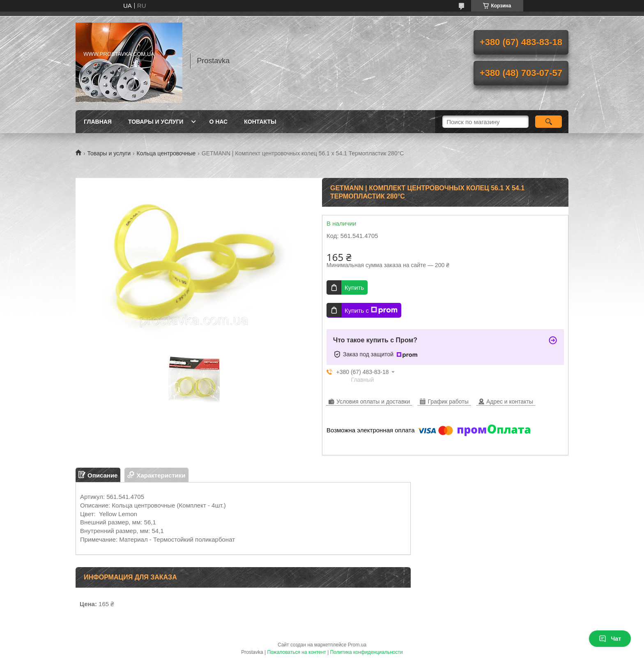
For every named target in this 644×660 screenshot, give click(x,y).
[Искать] (549, 122)
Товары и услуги (156, 122)
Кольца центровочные (166, 153)
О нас (218, 122)
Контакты (260, 122)
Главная (98, 122)
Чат (610, 639)
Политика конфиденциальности (367, 652)
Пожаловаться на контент (296, 652)
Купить (354, 287)
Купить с (371, 310)
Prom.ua (357, 645)
